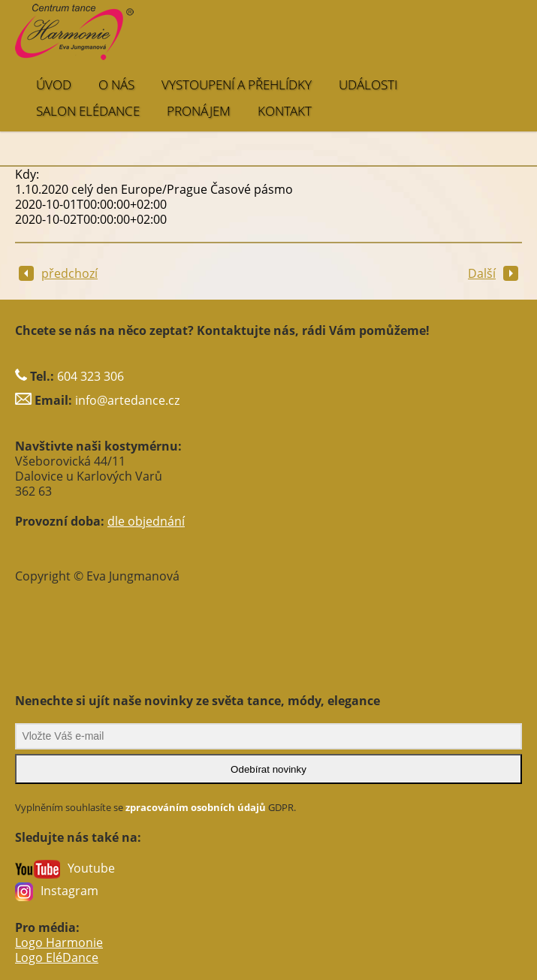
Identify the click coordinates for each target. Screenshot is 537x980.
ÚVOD (54, 84)
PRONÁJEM (199, 111)
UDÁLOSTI (368, 84)
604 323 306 (91, 376)
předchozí (58, 273)
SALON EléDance (88, 111)
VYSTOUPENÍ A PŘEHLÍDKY (237, 84)
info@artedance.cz (127, 400)
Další (493, 273)
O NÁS (116, 84)
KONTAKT (285, 111)
